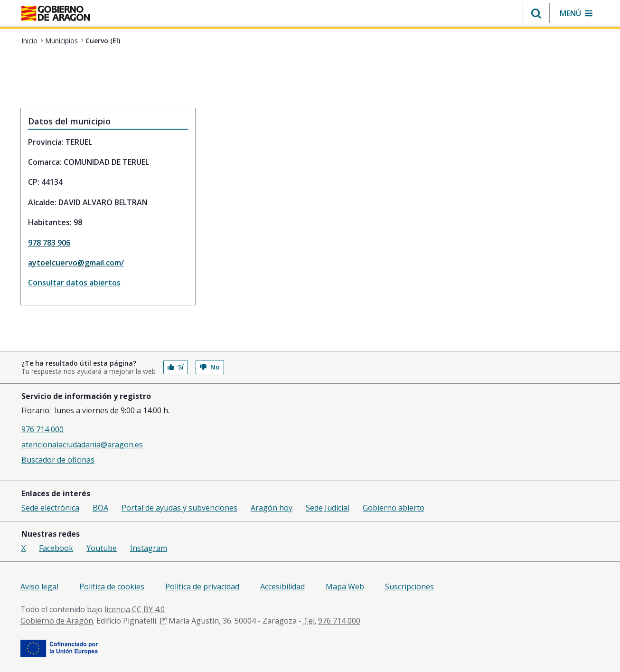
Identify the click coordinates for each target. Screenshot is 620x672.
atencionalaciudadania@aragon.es (82, 445)
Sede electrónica (50, 508)
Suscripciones (409, 587)
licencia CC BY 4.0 (135, 609)
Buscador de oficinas (58, 460)
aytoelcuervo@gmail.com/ (76, 263)
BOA (100, 508)
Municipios (61, 41)
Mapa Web (345, 587)
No (210, 367)
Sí (176, 367)
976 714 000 (42, 429)
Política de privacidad (202, 587)
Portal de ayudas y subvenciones (179, 508)
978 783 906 (49, 243)
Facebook (56, 548)
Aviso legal (39, 587)
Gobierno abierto (394, 508)
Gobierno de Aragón (57, 621)
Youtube (102, 548)
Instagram (149, 548)
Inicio (29, 41)
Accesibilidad (282, 587)
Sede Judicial (328, 508)
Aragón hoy (272, 508)
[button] (536, 13)
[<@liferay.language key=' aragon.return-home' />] (56, 14)
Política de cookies (112, 587)
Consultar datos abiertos (74, 283)
